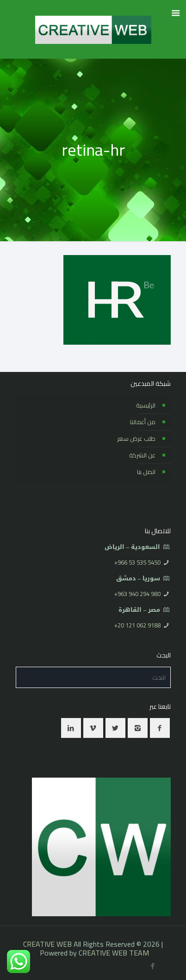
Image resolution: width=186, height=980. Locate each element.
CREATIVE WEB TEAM (114, 953)
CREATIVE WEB (47, 944)
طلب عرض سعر (136, 438)
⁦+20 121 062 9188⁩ (137, 625)
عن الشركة (142, 455)
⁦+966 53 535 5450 (137, 562)
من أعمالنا (143, 422)
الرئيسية (146, 405)
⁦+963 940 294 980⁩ (137, 594)
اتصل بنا (146, 472)
